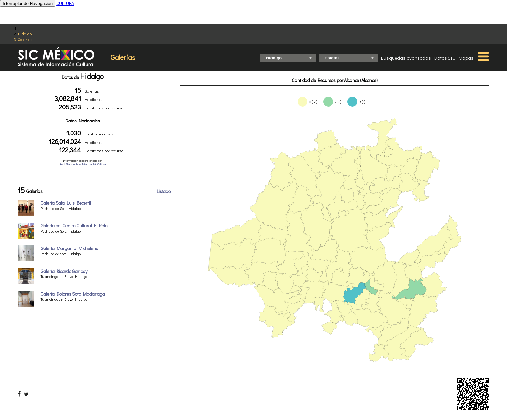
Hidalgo (25, 34)
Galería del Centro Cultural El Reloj (74, 226)
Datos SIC (445, 58)
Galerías (25, 39)
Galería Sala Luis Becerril (66, 203)
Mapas (466, 58)
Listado (164, 191)
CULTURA (65, 3)
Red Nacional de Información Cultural (83, 164)
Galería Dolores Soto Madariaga (73, 294)
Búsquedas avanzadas (406, 58)
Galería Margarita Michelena (70, 248)
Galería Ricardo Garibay (64, 271)
